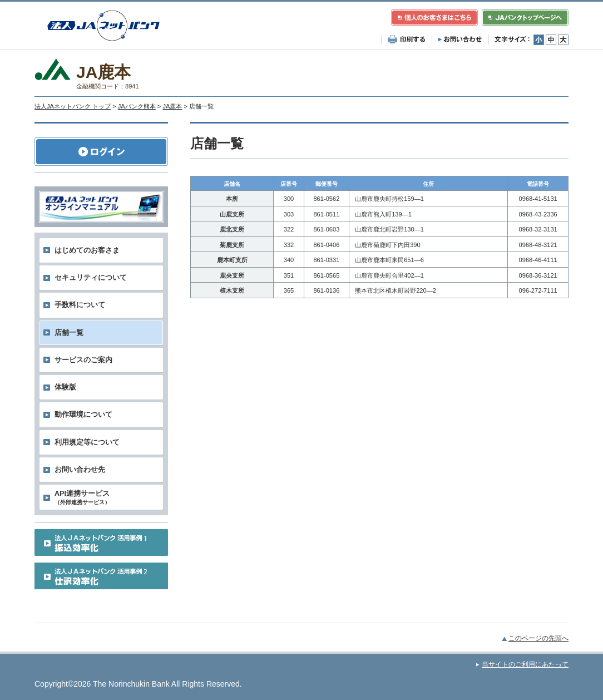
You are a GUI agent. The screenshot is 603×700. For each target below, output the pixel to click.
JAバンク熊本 (137, 106)
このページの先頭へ (538, 638)
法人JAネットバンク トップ (73, 106)
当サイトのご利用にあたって (525, 664)
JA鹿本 (172, 106)
